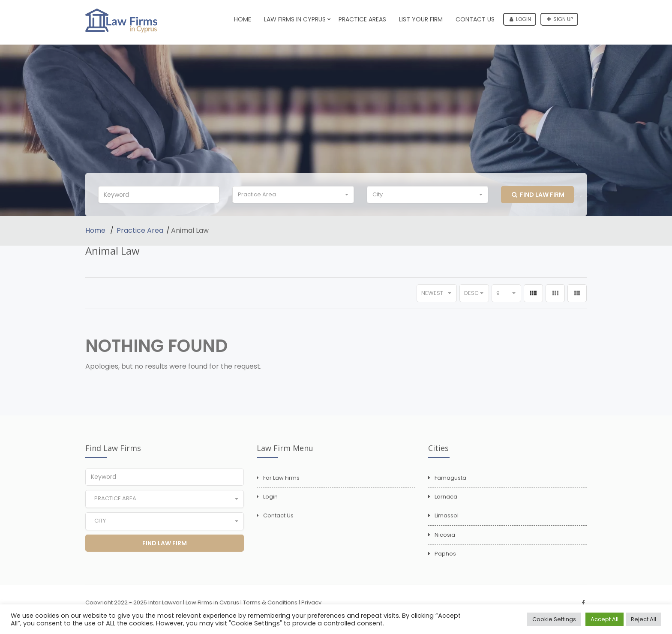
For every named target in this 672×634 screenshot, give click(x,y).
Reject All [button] (643, 619)
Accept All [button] (604, 619)
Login (520, 19)
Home (243, 19)
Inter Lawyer (165, 602)
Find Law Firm (538, 195)
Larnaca (446, 497)
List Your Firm (421, 19)
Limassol (447, 515)
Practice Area (140, 230)
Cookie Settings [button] (554, 619)
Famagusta (450, 478)
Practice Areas (362, 19)
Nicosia (445, 535)
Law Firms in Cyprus (295, 19)
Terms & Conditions (270, 602)
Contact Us (475, 19)
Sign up (560, 19)
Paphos (445, 554)
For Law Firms (281, 478)
